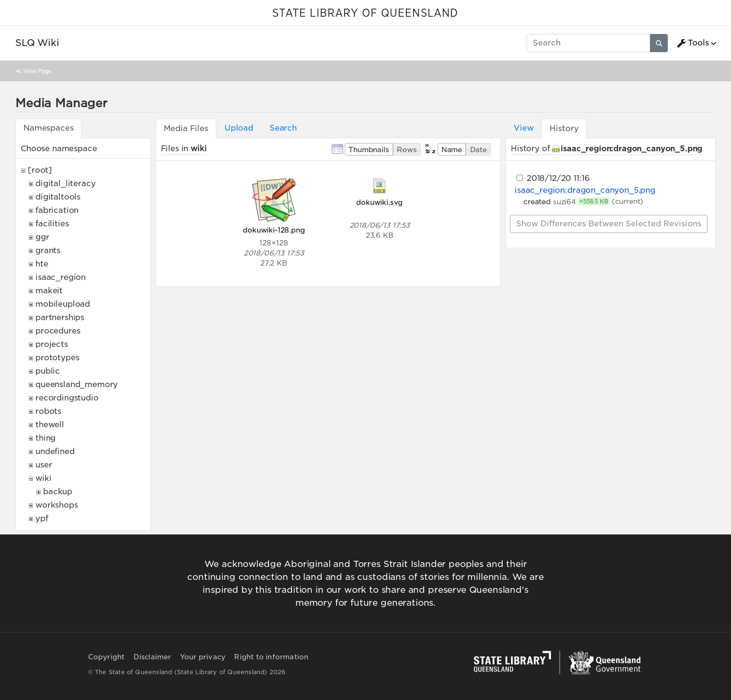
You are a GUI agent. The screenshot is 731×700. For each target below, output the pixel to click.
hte (42, 264)
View (523, 128)
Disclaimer (152, 657)
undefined (55, 451)
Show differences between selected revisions (609, 224)
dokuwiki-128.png (274, 230)
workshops (57, 505)
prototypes (57, 358)
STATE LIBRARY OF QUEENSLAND (365, 13)
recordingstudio (67, 398)
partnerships (60, 317)
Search (283, 128)
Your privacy (203, 657)
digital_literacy (65, 183)
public (48, 371)
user (44, 465)
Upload (239, 128)
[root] (40, 170)
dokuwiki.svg (379, 202)
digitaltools (58, 197)
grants (48, 250)
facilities (52, 224)
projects (52, 344)
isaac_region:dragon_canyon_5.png (631, 149)
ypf (42, 518)
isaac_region (61, 277)
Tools (693, 43)
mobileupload (63, 304)
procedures (58, 331)
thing (45, 438)
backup (58, 492)
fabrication (57, 210)
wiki (43, 478)
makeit (49, 291)
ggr (42, 237)
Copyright (107, 657)
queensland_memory (77, 384)
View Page (37, 71)
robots (48, 411)
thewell (50, 425)
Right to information (271, 657)
